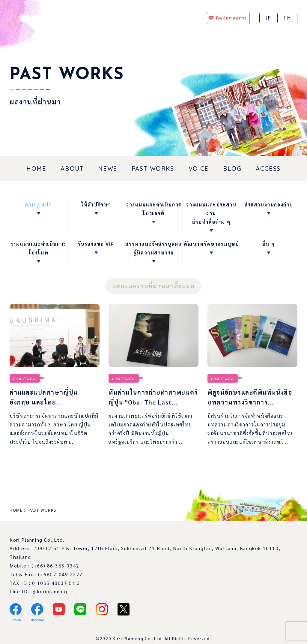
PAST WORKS (153, 169)
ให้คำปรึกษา (96, 205)
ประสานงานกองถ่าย (269, 205)
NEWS (107, 169)
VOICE (199, 169)
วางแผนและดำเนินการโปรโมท (39, 248)
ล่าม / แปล (38, 205)
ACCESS (268, 169)
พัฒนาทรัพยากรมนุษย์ (211, 244)
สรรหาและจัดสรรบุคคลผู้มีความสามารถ (153, 248)
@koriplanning (50, 601)
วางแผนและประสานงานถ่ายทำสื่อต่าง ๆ (211, 213)
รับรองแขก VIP (96, 244)
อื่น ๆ (269, 244)
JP (268, 18)
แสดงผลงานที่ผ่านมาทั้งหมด (153, 286)
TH (287, 18)
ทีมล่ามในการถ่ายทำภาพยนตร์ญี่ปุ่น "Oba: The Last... (148, 402)
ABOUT (72, 169)
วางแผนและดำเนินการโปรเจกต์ (154, 209)
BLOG (232, 169)
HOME (36, 169)
